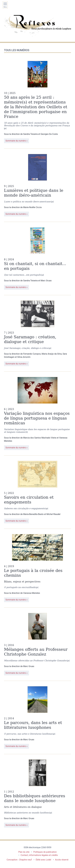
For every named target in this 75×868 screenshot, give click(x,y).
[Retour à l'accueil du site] (37, 26)
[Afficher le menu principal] (5, 5)
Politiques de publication (45, 852)
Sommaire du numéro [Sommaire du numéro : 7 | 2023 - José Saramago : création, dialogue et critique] (16, 364)
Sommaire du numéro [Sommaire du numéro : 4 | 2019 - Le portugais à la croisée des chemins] (16, 600)
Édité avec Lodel (43, 860)
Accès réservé (62, 860)
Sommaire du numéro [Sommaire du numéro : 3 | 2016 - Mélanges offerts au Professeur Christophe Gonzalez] (16, 673)
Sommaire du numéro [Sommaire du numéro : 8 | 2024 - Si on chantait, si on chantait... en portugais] (16, 287)
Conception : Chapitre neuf (19, 860)
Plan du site (24, 852)
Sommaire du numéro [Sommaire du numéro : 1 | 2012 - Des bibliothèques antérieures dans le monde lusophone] (16, 825)
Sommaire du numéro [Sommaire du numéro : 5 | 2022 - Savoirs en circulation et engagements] (16, 521)
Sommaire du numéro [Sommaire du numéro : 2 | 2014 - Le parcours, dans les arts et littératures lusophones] (16, 746)
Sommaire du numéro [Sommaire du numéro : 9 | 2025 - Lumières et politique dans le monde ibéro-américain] (16, 214)
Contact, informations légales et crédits (39, 855)
